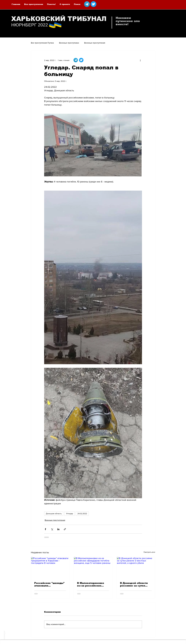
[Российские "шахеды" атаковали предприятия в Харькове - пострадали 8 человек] (50, 568)
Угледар (70, 514)
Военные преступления (95, 43)
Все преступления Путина (42, 43)
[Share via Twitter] (52, 529)
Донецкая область (54, 514)
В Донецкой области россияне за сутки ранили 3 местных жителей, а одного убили (134, 584)
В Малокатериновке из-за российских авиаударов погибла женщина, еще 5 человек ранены (91, 584)
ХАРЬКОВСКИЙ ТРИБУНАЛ (59, 19)
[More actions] (140, 60)
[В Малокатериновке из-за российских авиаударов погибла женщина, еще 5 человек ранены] (93, 568)
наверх (4, 635)
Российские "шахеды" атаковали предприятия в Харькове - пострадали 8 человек (50, 584)
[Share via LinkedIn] (58, 529)
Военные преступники (69, 43)
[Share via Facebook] (45, 529)
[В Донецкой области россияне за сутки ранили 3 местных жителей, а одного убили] (136, 568)
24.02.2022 (82, 514)
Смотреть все (149, 552)
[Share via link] (65, 529)
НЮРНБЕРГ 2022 (30, 25)
